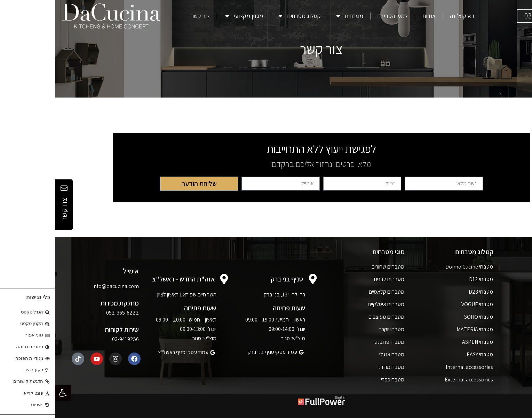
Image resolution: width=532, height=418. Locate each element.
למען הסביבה (337, 16)
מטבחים (294, 16)
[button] (8, 393)
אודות (374, 16)
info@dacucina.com (60, 286)
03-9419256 (70, 339)
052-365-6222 (67, 313)
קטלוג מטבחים (244, 16)
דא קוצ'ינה (407, 16)
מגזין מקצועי (188, 16)
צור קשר (145, 16)
